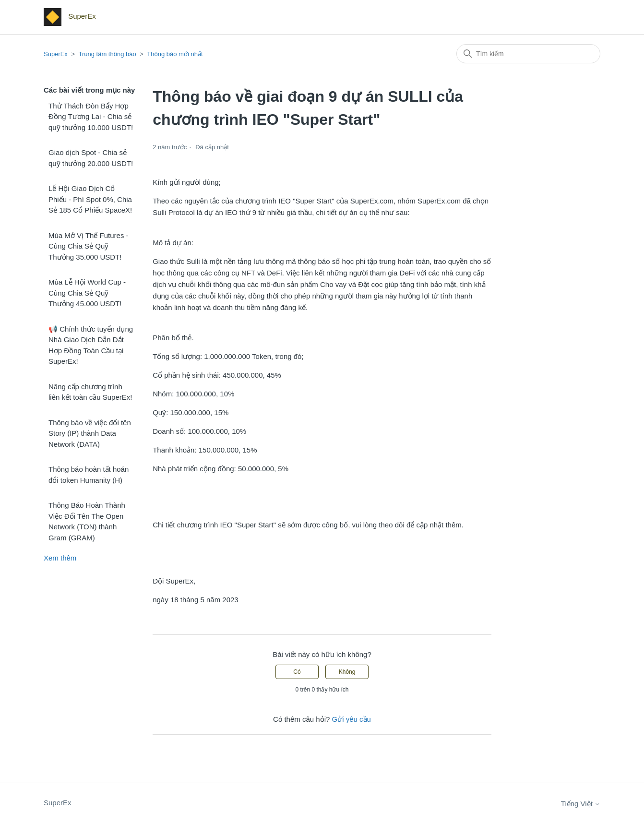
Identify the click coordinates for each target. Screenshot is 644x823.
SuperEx (56, 54)
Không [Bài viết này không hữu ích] (347, 672)
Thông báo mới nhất (175, 54)
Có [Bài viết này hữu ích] (297, 672)
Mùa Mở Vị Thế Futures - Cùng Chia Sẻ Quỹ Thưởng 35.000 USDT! (89, 246)
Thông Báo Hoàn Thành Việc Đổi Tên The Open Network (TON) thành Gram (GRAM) (87, 521)
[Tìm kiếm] (528, 54)
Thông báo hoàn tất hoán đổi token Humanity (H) (89, 475)
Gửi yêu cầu (352, 719)
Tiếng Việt (581, 804)
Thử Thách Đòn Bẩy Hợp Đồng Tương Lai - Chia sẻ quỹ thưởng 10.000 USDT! (91, 117)
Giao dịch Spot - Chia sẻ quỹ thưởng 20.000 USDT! (91, 158)
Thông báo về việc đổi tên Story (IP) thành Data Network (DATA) (90, 433)
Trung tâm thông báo (107, 54)
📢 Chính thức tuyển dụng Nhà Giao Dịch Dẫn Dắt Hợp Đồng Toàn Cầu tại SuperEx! (91, 345)
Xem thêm (60, 558)
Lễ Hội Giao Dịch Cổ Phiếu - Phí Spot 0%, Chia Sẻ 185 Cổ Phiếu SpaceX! (90, 199)
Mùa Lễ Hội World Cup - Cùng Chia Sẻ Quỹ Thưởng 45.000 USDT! (87, 293)
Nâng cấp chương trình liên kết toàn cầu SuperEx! (90, 392)
